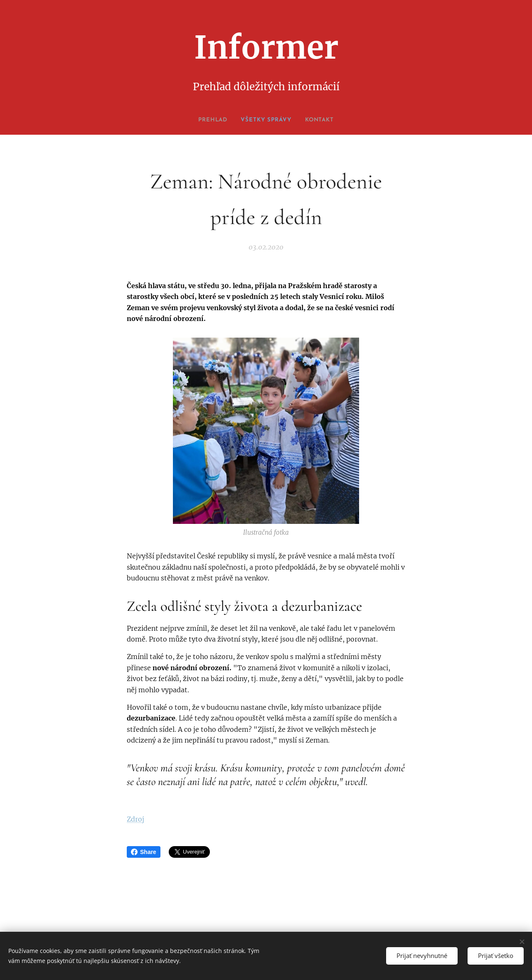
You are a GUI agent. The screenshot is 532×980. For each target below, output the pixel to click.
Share (144, 852)
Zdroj (135, 819)
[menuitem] (210, 120)
